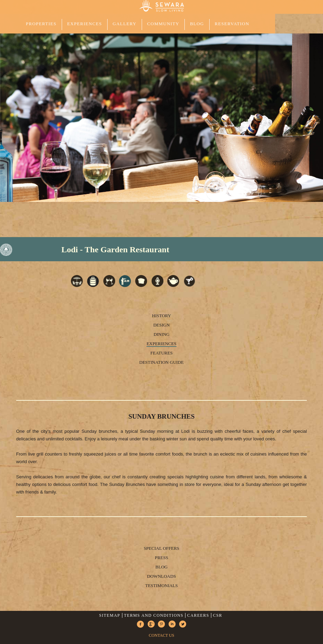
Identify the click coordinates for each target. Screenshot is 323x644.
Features (161, 353)
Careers (198, 615)
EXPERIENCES (85, 24)
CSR (218, 615)
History (161, 316)
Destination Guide (161, 362)
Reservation (232, 24)
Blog (197, 24)
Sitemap (109, 615)
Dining (161, 334)
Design (162, 325)
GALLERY (125, 24)
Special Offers (161, 548)
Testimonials (161, 586)
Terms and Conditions (154, 615)
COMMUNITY (163, 24)
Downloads (162, 576)
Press (161, 558)
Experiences (161, 344)
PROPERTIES (41, 24)
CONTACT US (162, 635)
